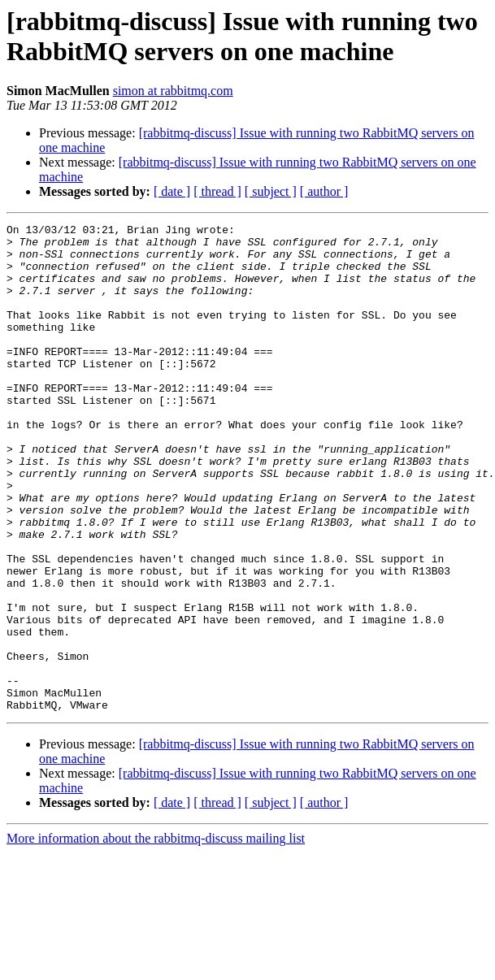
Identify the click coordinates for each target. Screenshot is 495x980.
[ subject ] (271, 191)
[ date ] (172, 191)
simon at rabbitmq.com (173, 91)
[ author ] (324, 191)
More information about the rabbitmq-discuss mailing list (156, 936)
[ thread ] (217, 191)
